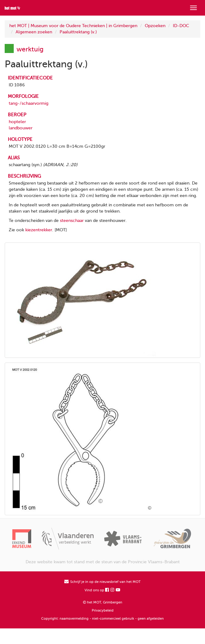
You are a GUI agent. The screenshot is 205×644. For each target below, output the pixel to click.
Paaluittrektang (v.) (78, 32)
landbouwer (21, 128)
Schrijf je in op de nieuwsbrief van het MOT (102, 582)
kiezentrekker (39, 230)
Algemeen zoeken (34, 32)
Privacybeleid (103, 610)
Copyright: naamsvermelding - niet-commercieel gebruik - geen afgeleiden (102, 619)
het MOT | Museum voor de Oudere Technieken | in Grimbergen (73, 26)
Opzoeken (155, 26)
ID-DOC (181, 26)
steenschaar (72, 221)
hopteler (17, 122)
